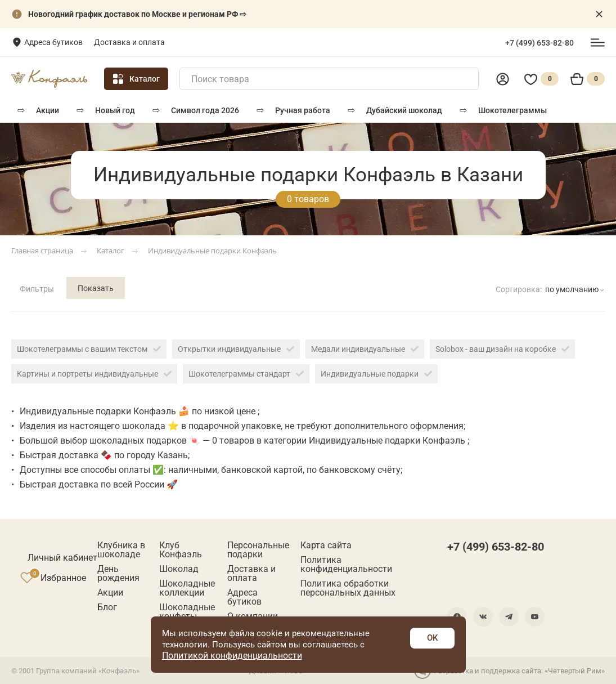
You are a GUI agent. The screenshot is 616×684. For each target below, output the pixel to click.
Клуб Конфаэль (181, 550)
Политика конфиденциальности (346, 565)
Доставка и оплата (129, 42)
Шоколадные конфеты (187, 612)
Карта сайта (326, 546)
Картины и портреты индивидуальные (94, 374)
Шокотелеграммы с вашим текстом (89, 349)
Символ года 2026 (205, 110)
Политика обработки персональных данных (348, 588)
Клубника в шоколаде (121, 550)
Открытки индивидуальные (236, 349)
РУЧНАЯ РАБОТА (303, 110)
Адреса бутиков (53, 42)
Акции (48, 110)
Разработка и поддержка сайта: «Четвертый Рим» (509, 670)
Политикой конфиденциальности (232, 656)
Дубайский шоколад (404, 110)
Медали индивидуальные (365, 349)
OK (432, 638)
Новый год (115, 110)
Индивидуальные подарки (376, 374)
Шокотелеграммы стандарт (246, 374)
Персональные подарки (258, 550)
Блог (107, 607)
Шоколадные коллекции (187, 588)
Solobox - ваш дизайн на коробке (502, 349)
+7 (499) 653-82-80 (539, 43)
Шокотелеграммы (512, 110)
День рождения (118, 574)
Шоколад (179, 569)
